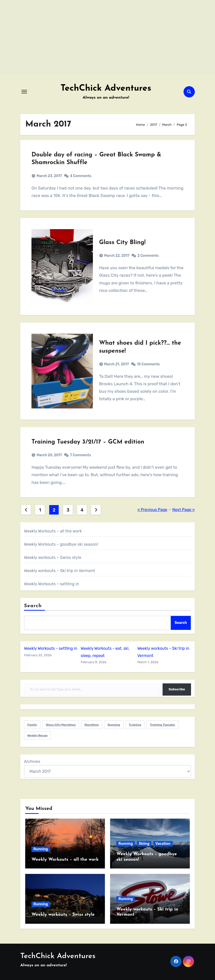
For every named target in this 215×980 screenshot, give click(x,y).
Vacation (163, 844)
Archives (32, 761)
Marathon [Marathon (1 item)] (92, 725)
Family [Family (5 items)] (32, 725)
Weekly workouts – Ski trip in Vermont (59, 571)
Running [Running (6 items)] (114, 725)
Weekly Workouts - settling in (51, 648)
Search (33, 606)
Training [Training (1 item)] (135, 725)
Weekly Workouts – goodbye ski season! (61, 544)
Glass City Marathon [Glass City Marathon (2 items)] (61, 725)
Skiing (144, 844)
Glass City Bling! (122, 243)
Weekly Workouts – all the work (53, 531)
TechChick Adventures (106, 89)
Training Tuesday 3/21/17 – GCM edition (88, 442)
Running (41, 849)
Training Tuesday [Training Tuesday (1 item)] (163, 725)
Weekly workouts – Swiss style (53, 557)
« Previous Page (152, 510)
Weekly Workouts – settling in (51, 584)
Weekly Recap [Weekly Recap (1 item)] (37, 735)
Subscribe (177, 689)
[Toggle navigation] (24, 92)
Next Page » (184, 510)
